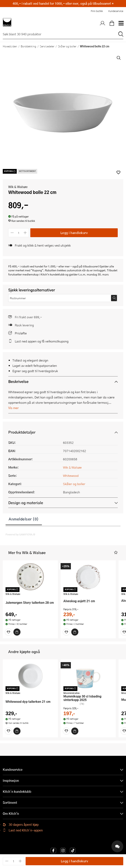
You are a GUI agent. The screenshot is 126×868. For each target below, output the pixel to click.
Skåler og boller (67, 46)
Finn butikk (97, 11)
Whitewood (71, 476)
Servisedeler (47, 46)
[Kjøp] (17, 632)
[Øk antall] (25, 233)
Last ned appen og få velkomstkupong (42, 341)
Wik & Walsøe (18, 187)
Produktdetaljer (22, 432)
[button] (116, 553)
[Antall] (19, 233)
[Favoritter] (8, 632)
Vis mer (13, 408)
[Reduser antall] (12, 233)
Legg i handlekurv (74, 233)
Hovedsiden (10, 46)
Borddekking (28, 46)
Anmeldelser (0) (24, 519)
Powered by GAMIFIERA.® (20, 534)
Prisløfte (21, 333)
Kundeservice (116, 11)
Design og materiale (26, 503)
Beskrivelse (18, 381)
